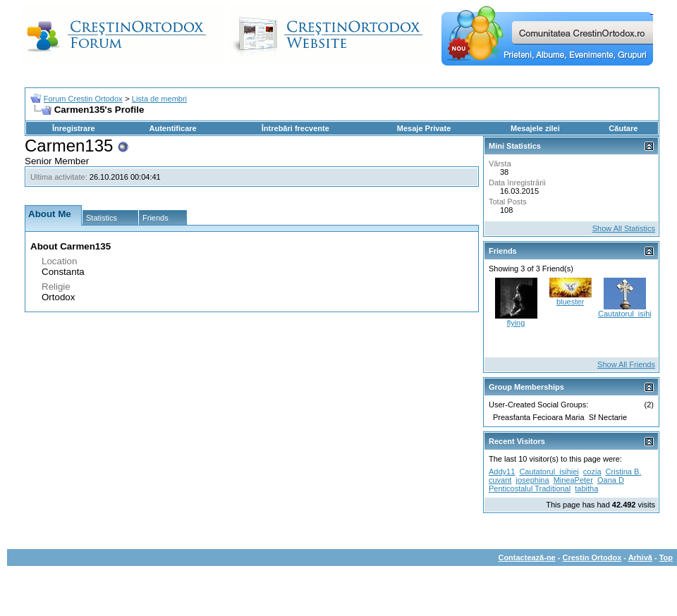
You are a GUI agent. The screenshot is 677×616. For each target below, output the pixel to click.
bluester (570, 302)
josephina (532, 480)
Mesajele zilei (535, 128)
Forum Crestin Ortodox (83, 99)
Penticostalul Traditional (530, 488)
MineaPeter (573, 480)
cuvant (500, 480)
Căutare (623, 128)
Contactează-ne (526, 558)
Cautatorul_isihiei (628, 314)
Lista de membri (159, 99)
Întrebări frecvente (295, 128)
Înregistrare (74, 128)
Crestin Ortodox (592, 558)
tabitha (586, 488)
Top (666, 558)
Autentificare (172, 128)
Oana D (611, 480)
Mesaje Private (424, 128)
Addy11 (502, 472)
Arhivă (640, 558)
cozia (592, 472)
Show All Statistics (624, 228)
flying (516, 323)
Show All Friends (626, 364)
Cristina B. (624, 472)
